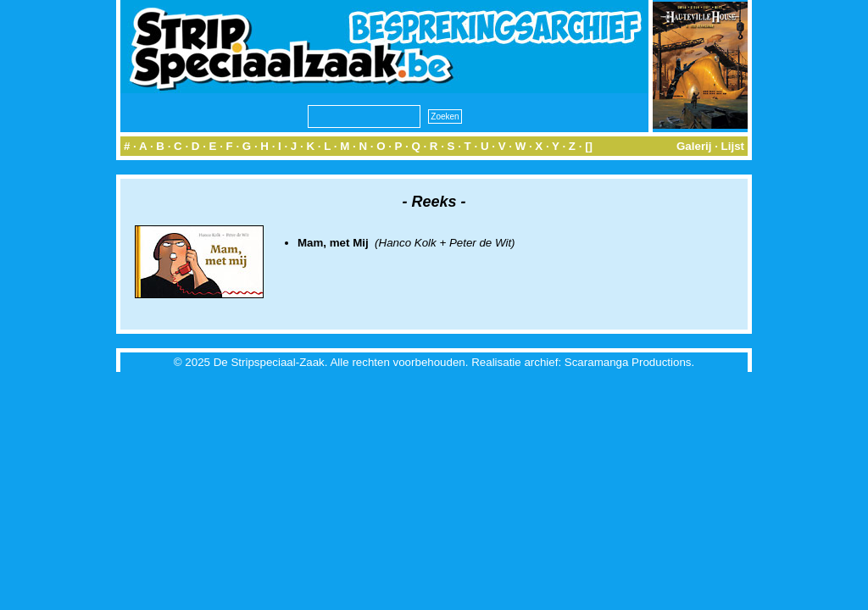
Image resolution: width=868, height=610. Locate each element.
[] (589, 146)
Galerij (694, 146)
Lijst (733, 146)
